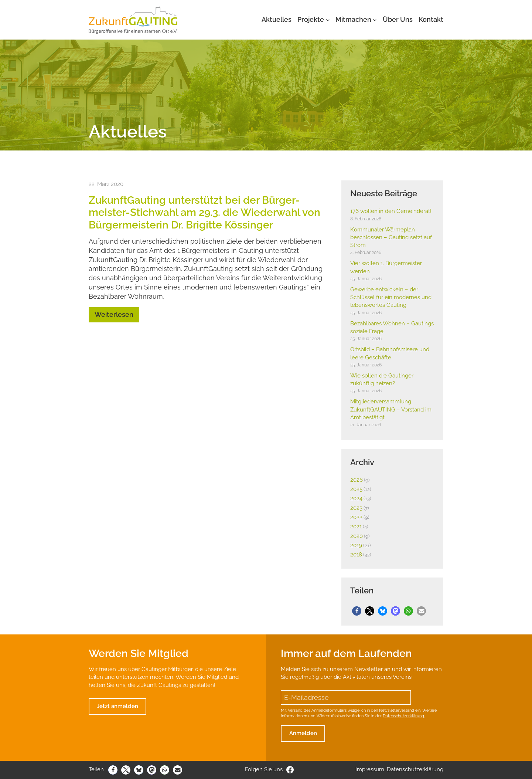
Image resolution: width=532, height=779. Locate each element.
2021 (356, 526)
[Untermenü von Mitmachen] (375, 20)
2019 (356, 545)
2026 (357, 480)
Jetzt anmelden (117, 706)
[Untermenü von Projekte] (328, 20)
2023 (356, 508)
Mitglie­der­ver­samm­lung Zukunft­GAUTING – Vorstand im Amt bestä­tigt (391, 409)
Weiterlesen (114, 314)
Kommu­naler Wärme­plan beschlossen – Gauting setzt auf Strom (391, 238)
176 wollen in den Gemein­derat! (391, 211)
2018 (356, 555)
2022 (356, 517)
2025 (356, 489)
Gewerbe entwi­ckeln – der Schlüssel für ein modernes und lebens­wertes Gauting (391, 297)
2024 (356, 498)
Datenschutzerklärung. (404, 716)
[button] (357, 611)
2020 (357, 536)
